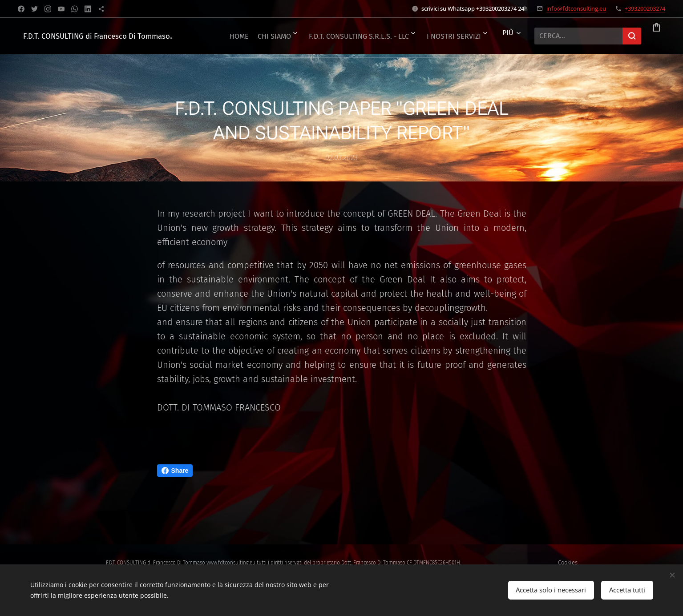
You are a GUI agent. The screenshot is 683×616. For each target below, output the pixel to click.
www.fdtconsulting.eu (231, 563)
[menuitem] (258, 36)
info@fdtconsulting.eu (576, 8)
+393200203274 (645, 8)
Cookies (568, 562)
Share (175, 471)
